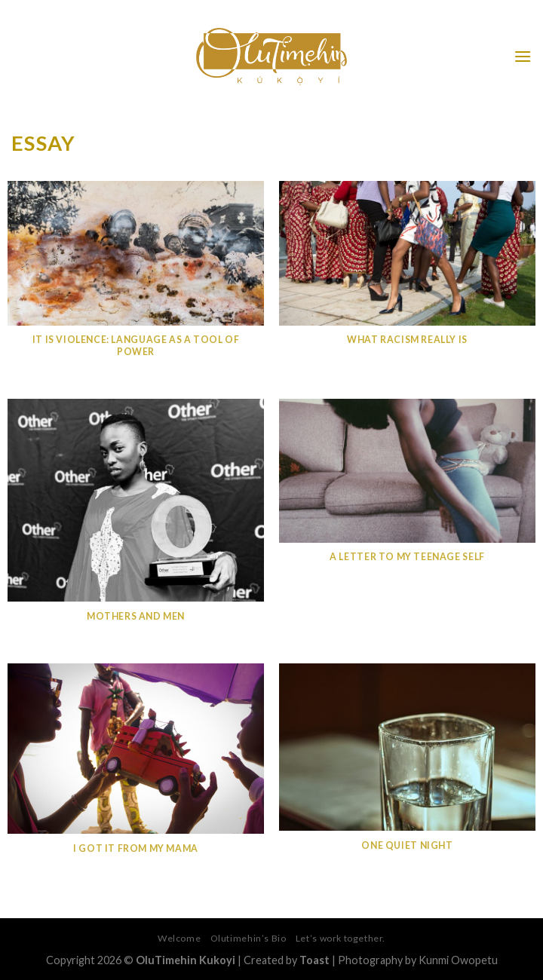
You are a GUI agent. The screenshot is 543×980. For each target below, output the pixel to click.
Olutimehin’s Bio (248, 938)
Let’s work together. (341, 938)
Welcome (179, 938)
